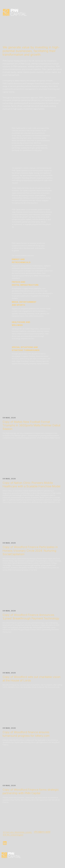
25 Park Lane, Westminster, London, (17, 832)
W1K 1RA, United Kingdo (12, 835)
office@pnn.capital (42, 832)
